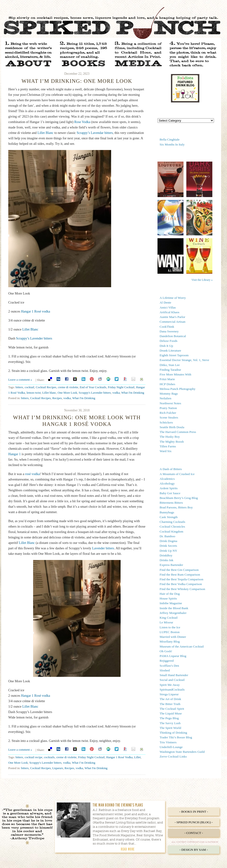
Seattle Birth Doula (172, 427)
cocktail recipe (33, 757)
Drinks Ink (166, 560)
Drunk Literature (170, 350)
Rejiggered (167, 661)
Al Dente (165, 302)
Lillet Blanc (45, 133)
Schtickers (166, 422)
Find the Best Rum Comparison (180, 575)
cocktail (29, 387)
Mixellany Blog (170, 641)
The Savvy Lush (170, 723)
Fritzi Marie (167, 379)
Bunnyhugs (167, 512)
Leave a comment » (20, 380)
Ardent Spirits (169, 488)
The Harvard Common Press (178, 432)
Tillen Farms (168, 446)
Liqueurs (58, 768)
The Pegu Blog (169, 718)
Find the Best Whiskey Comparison (182, 589)
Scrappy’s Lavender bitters (34, 338)
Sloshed (165, 670)
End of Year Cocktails (93, 387)
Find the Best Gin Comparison (179, 570)
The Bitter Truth (170, 704)
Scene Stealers (169, 417)
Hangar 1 (15, 454)
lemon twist (34, 393)
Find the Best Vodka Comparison (181, 584)
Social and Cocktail (172, 680)
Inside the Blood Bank (174, 608)
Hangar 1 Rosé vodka (36, 311)
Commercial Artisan (172, 322)
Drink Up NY (168, 551)
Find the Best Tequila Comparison (181, 579)
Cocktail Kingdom (171, 531)
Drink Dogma (168, 541)
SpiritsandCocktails (172, 690)
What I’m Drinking (84, 763)
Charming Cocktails (172, 522)
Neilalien (165, 398)
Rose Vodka (82, 122)
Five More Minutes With (175, 374)
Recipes (57, 398)
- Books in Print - (194, 812)
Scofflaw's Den (169, 666)
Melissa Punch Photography (178, 389)
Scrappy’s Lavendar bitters (95, 133)
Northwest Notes (170, 403)
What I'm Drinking (133, 393)
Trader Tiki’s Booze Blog (176, 737)
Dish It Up (166, 346)
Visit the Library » (202, 280)
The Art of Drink (170, 699)
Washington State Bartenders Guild (182, 752)
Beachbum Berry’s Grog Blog (179, 498)
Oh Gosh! (166, 651)
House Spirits (168, 598)
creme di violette (68, 387)
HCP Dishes (167, 384)
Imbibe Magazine (171, 603)
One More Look (68, 393)
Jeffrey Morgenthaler (173, 613)
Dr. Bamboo (167, 536)
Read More (128, 849)
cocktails (49, 757)
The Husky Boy (170, 437)
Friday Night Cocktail (121, 387)
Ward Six (166, 451)
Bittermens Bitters (171, 503)
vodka (116, 393)
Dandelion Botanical (173, 336)
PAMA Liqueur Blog (173, 656)
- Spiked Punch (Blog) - (194, 822)
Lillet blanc (49, 393)
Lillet (137, 757)
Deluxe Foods (168, 341)
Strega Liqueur (169, 694)
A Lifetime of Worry (173, 298)
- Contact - (194, 833)
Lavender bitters (103, 548)
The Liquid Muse (171, 713)
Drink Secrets (168, 546)
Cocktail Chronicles (172, 527)
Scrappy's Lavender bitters (95, 393)
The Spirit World (170, 728)
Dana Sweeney (169, 331)
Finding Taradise (170, 370)
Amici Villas (168, 307)
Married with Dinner (173, 637)
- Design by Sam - (194, 850)
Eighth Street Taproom (174, 355)
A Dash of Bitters (171, 469)
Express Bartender (171, 565)
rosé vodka (32, 474)
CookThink (167, 327)
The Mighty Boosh (172, 442)
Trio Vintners (168, 742)
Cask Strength (169, 517)
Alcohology (167, 483)
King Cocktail (169, 618)
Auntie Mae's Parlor (172, 317)
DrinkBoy (166, 555)
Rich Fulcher (168, 413)
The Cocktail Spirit (172, 709)
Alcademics (167, 479)
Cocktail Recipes (46, 387)
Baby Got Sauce (170, 493)
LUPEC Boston (170, 632)
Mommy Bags (169, 394)
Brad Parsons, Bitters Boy (176, 507)
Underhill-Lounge (171, 747)
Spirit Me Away (170, 685)
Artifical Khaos (170, 312)
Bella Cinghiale (170, 139)
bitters (19, 387)
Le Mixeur (166, 622)
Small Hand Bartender (174, 675)
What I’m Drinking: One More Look (77, 81)
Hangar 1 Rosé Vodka (119, 757)
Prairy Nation (168, 408)
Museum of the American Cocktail (182, 646)
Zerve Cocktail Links (173, 756)
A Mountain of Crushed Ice (177, 474)
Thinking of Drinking (173, 733)
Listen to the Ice (170, 627)
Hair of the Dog (170, 594)
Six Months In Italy (172, 144)
